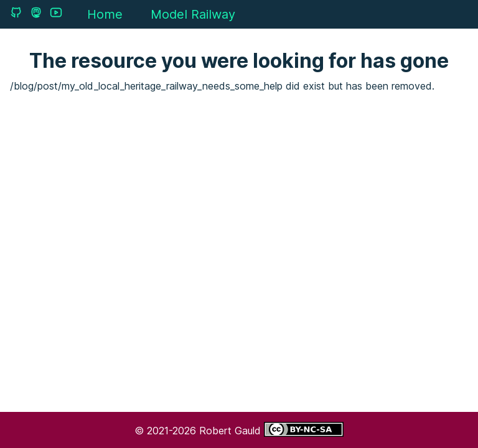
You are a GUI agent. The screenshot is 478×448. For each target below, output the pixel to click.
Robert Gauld (232, 431)
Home (105, 14)
